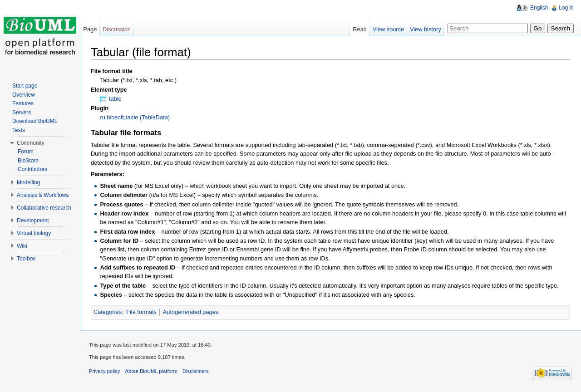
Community (31, 143)
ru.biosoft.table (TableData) (135, 117)
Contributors (32, 169)
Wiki (22, 246)
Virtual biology (34, 233)
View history (426, 29)
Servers (22, 113)
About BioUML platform (151, 371)
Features (23, 103)
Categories (108, 312)
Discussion (117, 29)
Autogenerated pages (191, 312)
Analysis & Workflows (43, 195)
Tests (19, 130)
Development (33, 220)
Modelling (28, 182)
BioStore (28, 161)
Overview (24, 95)
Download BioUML (35, 121)
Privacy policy (104, 371)
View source (388, 29)
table (115, 99)
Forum (26, 152)
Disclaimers (196, 371)
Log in (566, 8)
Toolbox (26, 259)
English (539, 8)
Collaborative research (44, 208)
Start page (25, 86)
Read (360, 29)
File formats (141, 312)
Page (90, 29)
